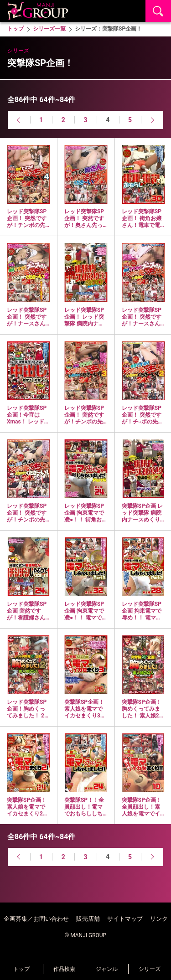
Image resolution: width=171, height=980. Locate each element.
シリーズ (150, 969)
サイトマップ (125, 919)
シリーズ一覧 (49, 29)
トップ (21, 969)
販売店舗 (88, 919)
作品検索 (64, 969)
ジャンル (107, 969)
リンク (159, 919)
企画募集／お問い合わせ (36, 919)
